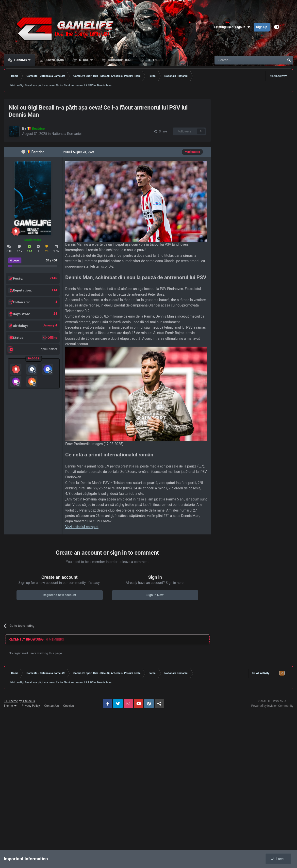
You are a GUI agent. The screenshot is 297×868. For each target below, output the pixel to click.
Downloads (54, 60)
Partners (154, 60)
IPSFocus (29, 701)
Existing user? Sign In (233, 27)
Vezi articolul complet (82, 527)
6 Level (15, 260)
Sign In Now (155, 595)
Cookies (69, 706)
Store (84, 60)
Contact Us (52, 706)
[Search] (238, 60)
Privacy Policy (31, 706)
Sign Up (262, 27)
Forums (20, 60)
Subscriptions (120, 60)
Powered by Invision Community (272, 706)
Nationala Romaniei (66, 134)
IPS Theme (11, 701)
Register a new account (60, 595)
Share (160, 131)
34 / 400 (52, 260)
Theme (10, 706)
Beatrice (38, 152)
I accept (279, 859)
